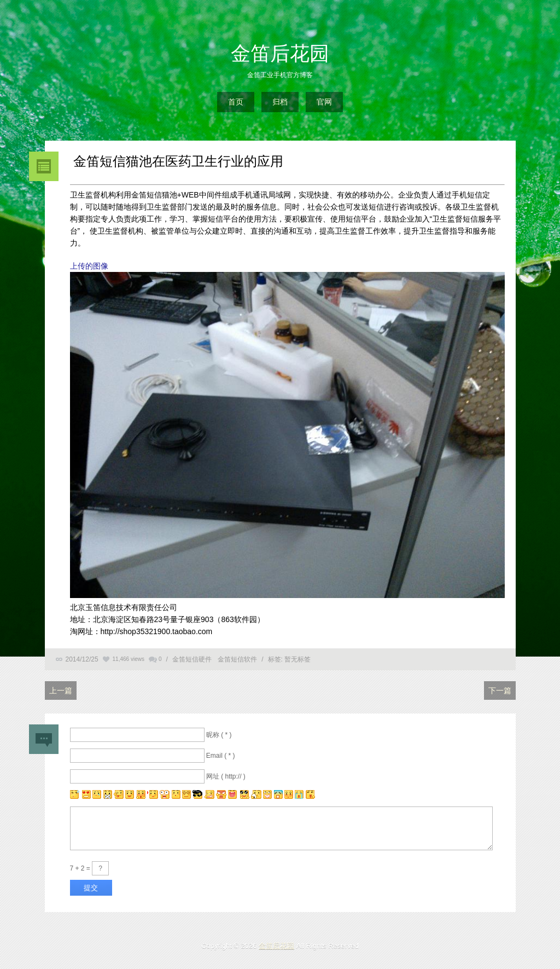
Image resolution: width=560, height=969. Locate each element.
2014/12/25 (82, 659)
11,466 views (129, 659)
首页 (236, 102)
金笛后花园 (280, 53)
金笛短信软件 (237, 659)
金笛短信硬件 (192, 659)
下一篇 (500, 691)
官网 (324, 102)
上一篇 (61, 691)
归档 (280, 102)
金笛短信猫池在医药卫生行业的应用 (177, 161)
